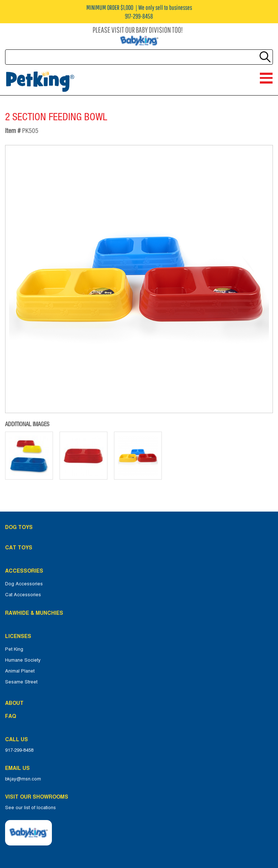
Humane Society (23, 660)
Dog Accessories (24, 584)
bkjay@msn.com (23, 779)
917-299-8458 (19, 750)
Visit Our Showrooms (38, 797)
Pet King (14, 649)
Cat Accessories (23, 595)
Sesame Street (21, 682)
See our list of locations (30, 808)
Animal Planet (20, 671)
